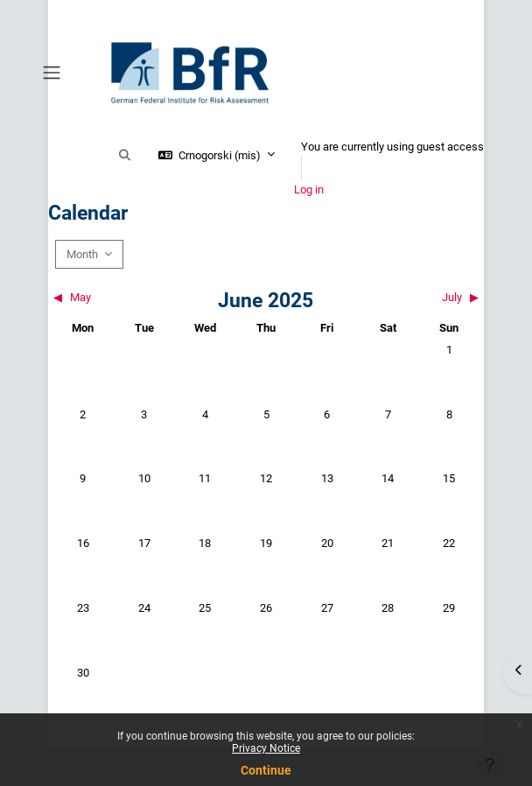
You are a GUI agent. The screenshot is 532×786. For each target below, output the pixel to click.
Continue (266, 770)
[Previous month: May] (106, 298)
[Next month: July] (426, 298)
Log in (309, 189)
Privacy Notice (266, 748)
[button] (125, 156)
